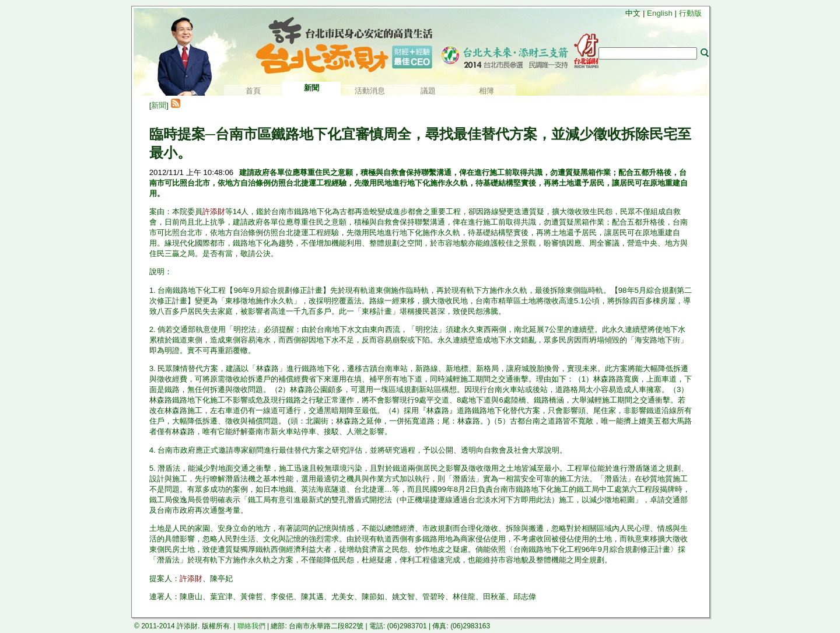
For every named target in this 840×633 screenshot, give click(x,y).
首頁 (253, 91)
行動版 (690, 13)
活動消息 (370, 91)
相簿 (487, 91)
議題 (428, 91)
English (660, 13)
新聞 (159, 105)
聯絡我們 (251, 626)
